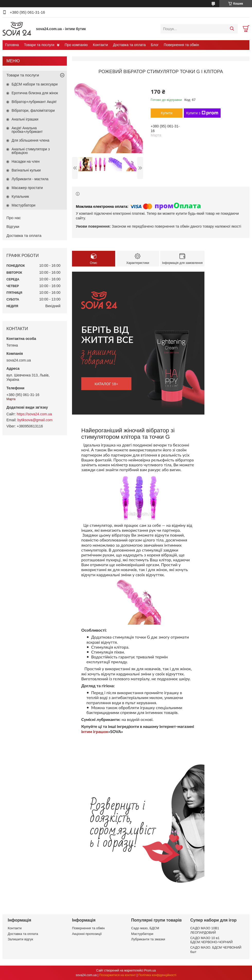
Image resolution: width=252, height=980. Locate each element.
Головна (12, 45)
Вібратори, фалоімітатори (33, 110)
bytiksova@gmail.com (35, 420)
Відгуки (13, 226)
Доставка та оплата (129, 45)
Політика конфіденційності (157, 975)
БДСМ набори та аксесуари (35, 84)
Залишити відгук (20, 939)
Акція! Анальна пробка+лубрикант (27, 130)
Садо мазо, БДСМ (145, 928)
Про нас (14, 218)
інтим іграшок (95, 731)
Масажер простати (27, 188)
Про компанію (76, 45)
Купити (167, 113)
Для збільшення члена (30, 140)
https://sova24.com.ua (34, 414)
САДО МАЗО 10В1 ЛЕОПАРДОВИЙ (205, 930)
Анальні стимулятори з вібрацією (31, 151)
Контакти (100, 45)
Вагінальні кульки (26, 170)
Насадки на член (26, 161)
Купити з (202, 113)
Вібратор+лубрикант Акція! (34, 102)
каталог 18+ (106, 384)
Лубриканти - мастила (30, 179)
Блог (155, 45)
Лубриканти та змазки (148, 939)
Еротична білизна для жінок (35, 93)
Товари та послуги (39, 45)
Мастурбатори (24, 205)
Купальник (20, 196)
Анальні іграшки (25, 119)
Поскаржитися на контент (118, 975)
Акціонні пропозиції (87, 934)
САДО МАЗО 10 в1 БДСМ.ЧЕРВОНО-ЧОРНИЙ (211, 940)
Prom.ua (150, 970)
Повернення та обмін (181, 45)
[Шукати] (232, 29)
